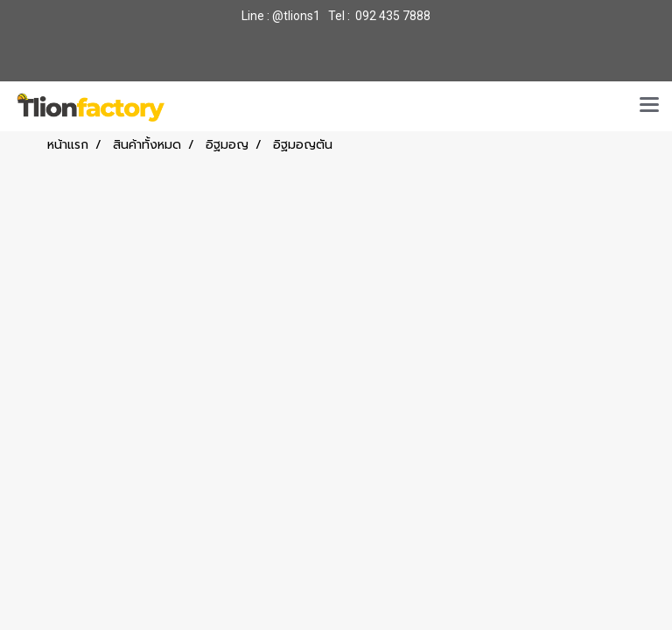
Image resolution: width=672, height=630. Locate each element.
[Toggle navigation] (649, 106)
